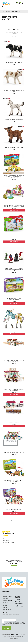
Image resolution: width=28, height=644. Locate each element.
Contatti (5, 611)
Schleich (18, 11)
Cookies (5, 606)
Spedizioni (6, 602)
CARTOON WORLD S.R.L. (17, 634)
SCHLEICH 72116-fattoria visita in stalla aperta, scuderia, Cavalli (14, 361)
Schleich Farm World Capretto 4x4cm (14, 147)
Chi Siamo (6, 599)
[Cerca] (14, 7)
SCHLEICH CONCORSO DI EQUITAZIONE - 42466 (14, 453)
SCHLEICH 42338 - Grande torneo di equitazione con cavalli (14, 299)
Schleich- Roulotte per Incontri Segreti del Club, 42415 (14, 390)
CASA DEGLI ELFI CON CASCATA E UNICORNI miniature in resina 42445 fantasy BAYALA (14, 206)
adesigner (16, 638)
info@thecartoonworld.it (9, 593)
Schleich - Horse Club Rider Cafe (14, 510)
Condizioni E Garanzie (8, 604)
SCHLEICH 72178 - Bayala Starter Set (14, 330)
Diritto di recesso (7, 613)
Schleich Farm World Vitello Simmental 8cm (14, 91)
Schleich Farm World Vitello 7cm (14, 62)
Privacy (20, 622)
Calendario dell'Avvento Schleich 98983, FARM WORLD (14, 237)
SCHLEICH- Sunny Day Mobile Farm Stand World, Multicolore (14, 481)
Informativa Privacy (7, 609)
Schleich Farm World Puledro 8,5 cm (14, 119)
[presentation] (13, 548)
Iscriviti (7, 628)
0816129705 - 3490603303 (9, 590)
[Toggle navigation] (2, 7)
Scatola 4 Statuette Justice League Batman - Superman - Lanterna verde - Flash (14, 270)
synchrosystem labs (19, 636)
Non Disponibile (14, 210)
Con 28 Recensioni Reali (8, 534)
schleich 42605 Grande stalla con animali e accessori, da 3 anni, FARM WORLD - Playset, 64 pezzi (14, 176)
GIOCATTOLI (12, 11)
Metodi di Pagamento (8, 600)
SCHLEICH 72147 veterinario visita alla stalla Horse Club (14, 422)
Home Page (5, 11)
